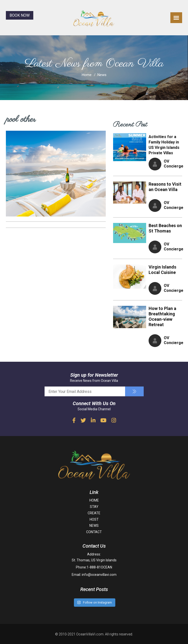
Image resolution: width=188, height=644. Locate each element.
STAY (94, 507)
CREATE (94, 513)
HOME (94, 500)
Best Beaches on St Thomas (165, 228)
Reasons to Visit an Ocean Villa (165, 187)
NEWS (94, 526)
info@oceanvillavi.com (99, 574)
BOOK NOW (20, 15)
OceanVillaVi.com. (90, 634)
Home (87, 75)
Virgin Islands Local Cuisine (162, 270)
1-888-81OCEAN (99, 567)
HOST (94, 519)
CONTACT (94, 532)
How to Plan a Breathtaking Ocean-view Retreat (162, 316)
